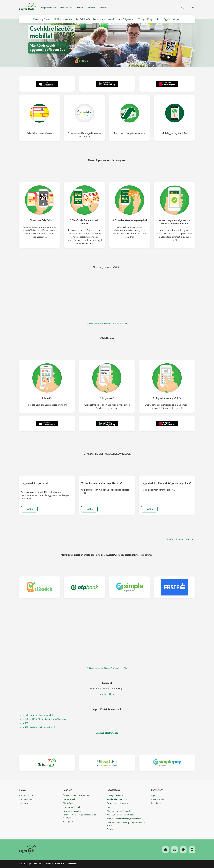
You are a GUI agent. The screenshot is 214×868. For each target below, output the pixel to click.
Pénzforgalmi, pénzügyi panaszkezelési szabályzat (80, 816)
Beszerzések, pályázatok (117, 803)
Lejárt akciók (24, 803)
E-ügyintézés (157, 803)
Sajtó (153, 796)
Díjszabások (68, 803)
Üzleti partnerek (66, 8)
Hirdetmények (69, 799)
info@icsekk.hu (107, 694)
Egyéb (110, 829)
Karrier (80, 8)
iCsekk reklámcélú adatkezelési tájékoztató (44, 719)
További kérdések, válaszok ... (181, 540)
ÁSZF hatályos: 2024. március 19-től (41, 727)
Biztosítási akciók (26, 796)
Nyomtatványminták (72, 807)
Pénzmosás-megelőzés (73, 811)
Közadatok (72, 864)
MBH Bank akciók (26, 799)
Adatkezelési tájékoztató (118, 799)
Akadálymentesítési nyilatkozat (120, 815)
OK (183, 8)
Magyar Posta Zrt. (27, 8)
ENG (192, 8)
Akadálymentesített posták (119, 811)
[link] (27, 849)
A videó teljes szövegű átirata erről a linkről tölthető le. (107, 323)
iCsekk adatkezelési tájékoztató (39, 715)
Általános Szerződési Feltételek (76, 796)
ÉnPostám (103, 8)
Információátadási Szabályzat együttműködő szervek (126, 824)
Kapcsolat (91, 8)
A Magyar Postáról (115, 796)
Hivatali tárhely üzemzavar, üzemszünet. (124, 819)
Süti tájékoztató (70, 821)
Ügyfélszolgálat (158, 799)
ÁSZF (26, 723)
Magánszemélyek (48, 8)
